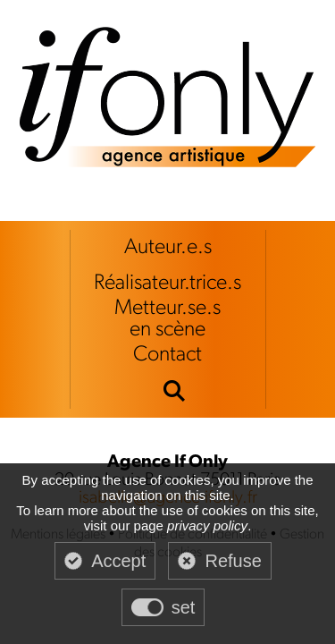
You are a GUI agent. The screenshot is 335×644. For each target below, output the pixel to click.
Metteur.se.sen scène (167, 319)
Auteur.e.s (168, 248)
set (184, 607)
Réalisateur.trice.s (167, 284)
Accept (118, 561)
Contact (167, 355)
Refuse (233, 561)
